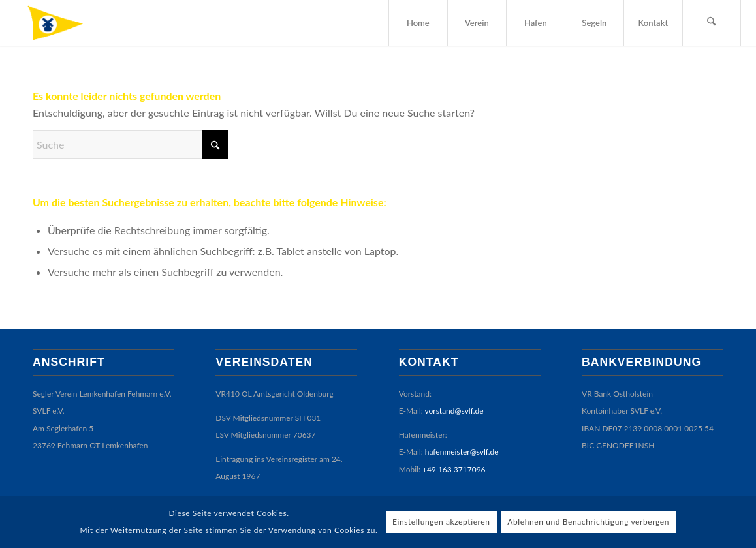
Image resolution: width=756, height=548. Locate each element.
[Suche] (712, 23)
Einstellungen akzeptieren (441, 522)
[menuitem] (418, 23)
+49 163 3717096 (454, 469)
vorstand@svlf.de (454, 411)
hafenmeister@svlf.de (462, 452)
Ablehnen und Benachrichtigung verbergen (588, 522)
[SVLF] (65, 23)
